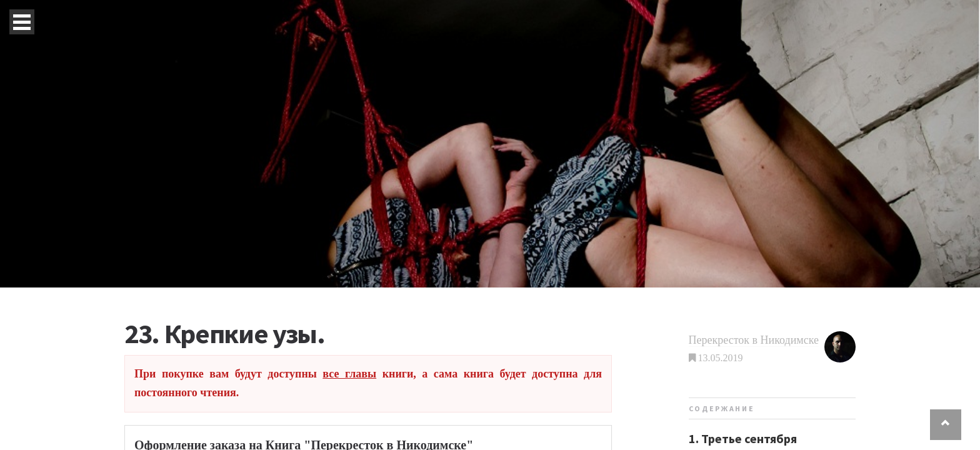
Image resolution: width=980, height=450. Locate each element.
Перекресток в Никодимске (754, 340)
